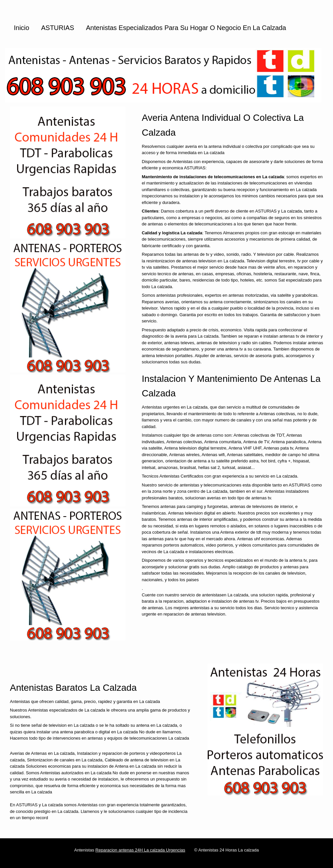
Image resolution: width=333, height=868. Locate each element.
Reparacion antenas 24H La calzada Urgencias (140, 850)
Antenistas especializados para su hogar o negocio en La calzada (186, 28)
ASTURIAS (58, 28)
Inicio (22, 28)
